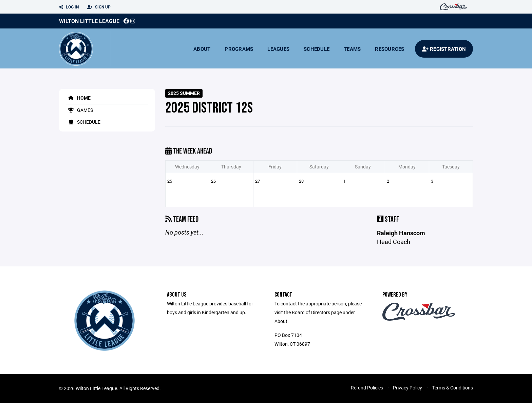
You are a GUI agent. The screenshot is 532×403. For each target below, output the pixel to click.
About (202, 49)
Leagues (278, 49)
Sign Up (99, 7)
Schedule (317, 49)
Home (78, 98)
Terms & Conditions (452, 388)
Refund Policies (367, 388)
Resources (389, 49)
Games (79, 110)
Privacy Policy (407, 388)
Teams (352, 49)
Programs (239, 49)
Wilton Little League (89, 21)
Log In (69, 7)
